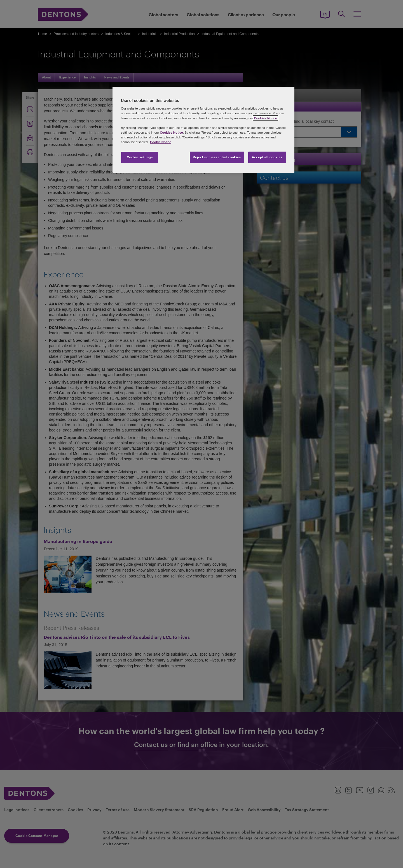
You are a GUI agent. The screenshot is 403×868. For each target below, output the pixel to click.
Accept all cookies (267, 157)
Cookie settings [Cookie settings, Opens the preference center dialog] (140, 157)
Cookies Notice (265, 118)
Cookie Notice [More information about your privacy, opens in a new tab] (161, 142)
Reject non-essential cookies (217, 157)
